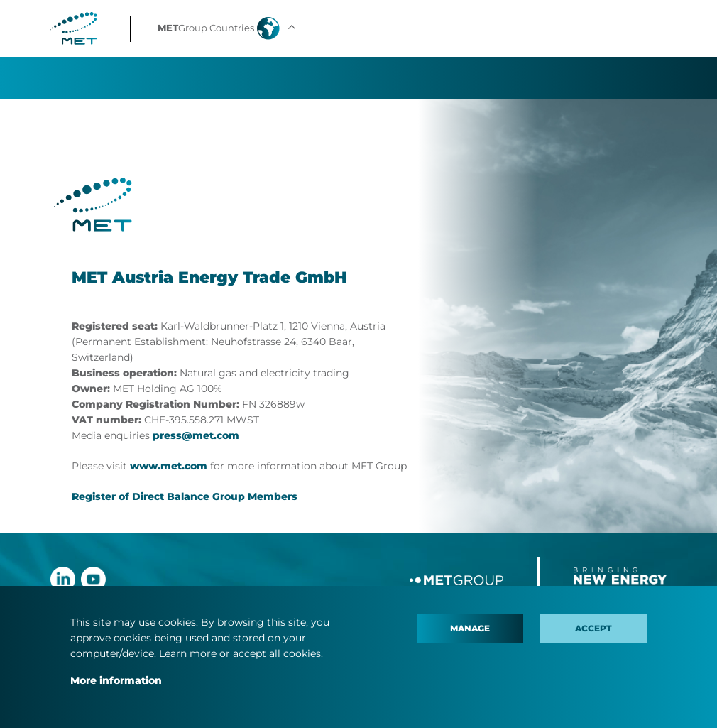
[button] (229, 28)
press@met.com (196, 435)
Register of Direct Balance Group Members (185, 496)
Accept (593, 628)
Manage (470, 628)
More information (116, 680)
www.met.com (169, 466)
